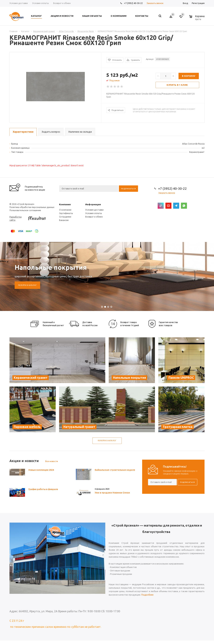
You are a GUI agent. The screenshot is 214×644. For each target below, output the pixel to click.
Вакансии (64, 220)
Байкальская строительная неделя (115, 470)
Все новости (52, 461)
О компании (65, 210)
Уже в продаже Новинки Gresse (112, 493)
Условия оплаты (94, 213)
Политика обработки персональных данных (32, 207)
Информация (93, 204)
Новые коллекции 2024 (41, 470)
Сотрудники (65, 217)
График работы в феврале (43, 489)
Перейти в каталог (27, 285)
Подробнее (147, 595)
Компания (65, 204)
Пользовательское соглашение (25, 210)
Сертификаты (66, 213)
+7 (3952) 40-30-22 (133, 3)
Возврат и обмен (94, 217)
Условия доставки (94, 210)
